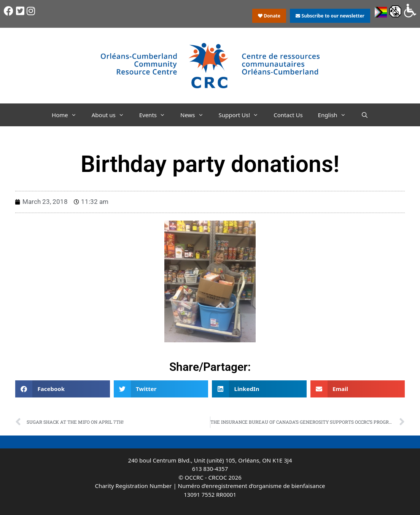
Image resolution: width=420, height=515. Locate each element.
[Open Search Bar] (365, 115)
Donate (269, 16)
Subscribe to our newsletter (330, 16)
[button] (63, 389)
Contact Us (288, 115)
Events (156, 115)
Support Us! (243, 115)
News (196, 115)
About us (112, 115)
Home (68, 115)
